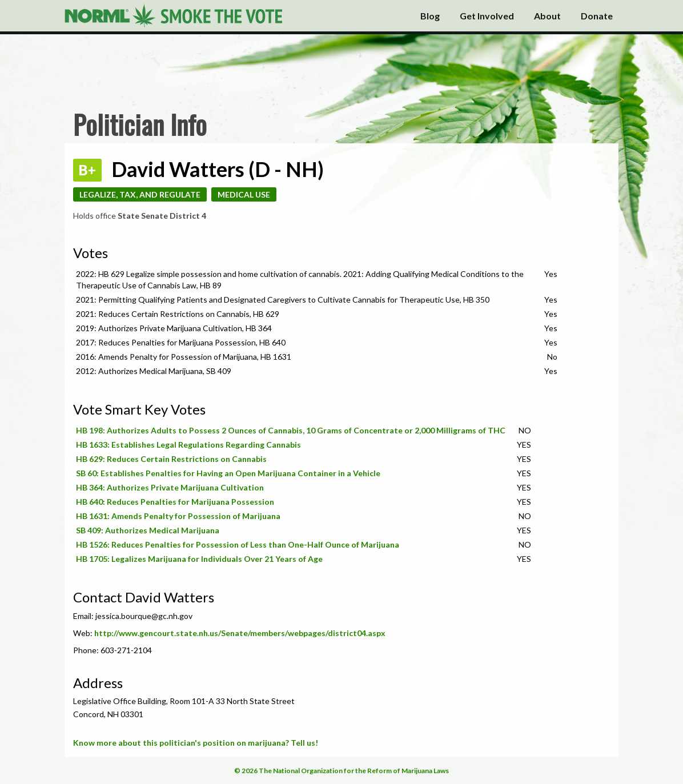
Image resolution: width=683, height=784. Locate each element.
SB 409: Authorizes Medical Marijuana (148, 530)
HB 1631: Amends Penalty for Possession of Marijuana (178, 516)
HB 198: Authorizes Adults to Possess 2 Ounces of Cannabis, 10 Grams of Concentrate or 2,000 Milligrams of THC (291, 430)
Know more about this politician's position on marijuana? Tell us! (196, 743)
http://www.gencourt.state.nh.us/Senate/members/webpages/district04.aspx (240, 633)
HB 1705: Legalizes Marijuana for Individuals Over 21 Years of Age (199, 559)
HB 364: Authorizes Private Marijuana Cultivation (170, 487)
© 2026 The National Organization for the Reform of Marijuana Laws (341, 771)
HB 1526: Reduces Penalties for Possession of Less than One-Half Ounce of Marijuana (238, 544)
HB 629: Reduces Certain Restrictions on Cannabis (171, 459)
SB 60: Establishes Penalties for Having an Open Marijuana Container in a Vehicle (228, 473)
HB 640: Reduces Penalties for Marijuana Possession (175, 502)
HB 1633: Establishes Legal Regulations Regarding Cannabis (188, 445)
